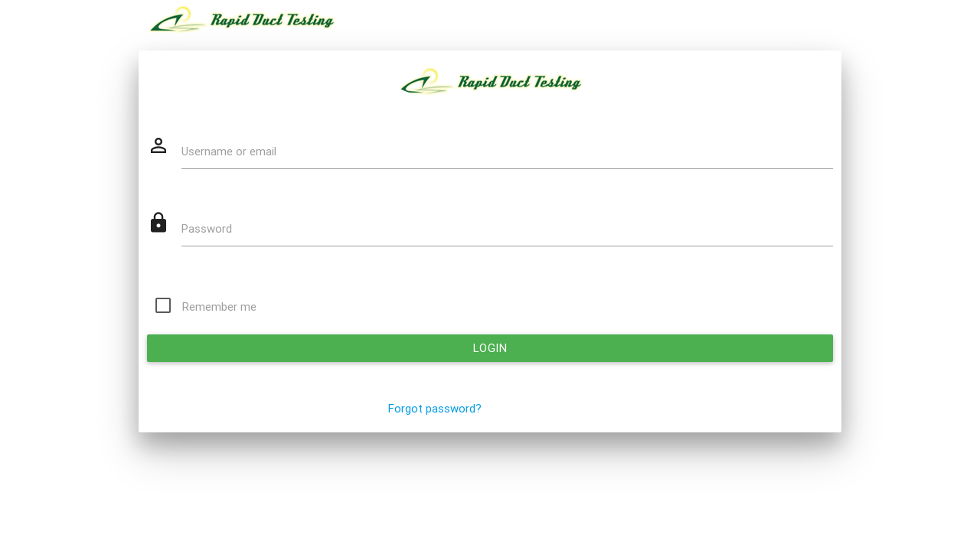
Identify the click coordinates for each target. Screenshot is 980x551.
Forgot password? (435, 409)
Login (490, 348)
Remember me (219, 307)
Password (207, 229)
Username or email (229, 152)
